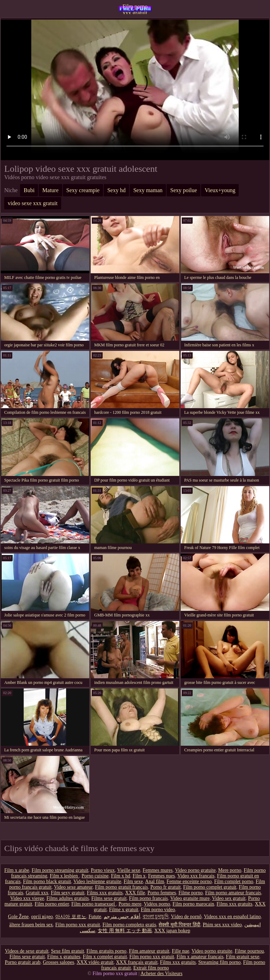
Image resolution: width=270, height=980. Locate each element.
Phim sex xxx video (222, 925)
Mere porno (230, 870)
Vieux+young (220, 190)
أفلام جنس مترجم (122, 917)
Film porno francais (148, 898)
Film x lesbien (64, 876)
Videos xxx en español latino (232, 917)
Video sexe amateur (73, 887)
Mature (50, 190)
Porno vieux (103, 870)
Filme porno (191, 893)
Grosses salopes (59, 962)
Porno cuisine (95, 876)
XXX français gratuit (137, 962)
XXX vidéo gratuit (95, 962)
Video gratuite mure (190, 898)
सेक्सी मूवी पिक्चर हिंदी (179, 925)
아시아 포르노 (71, 917)
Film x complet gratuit (105, 957)
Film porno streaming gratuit (60, 870)
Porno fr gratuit (166, 887)
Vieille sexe (129, 870)
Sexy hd (116, 190)
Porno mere (130, 904)
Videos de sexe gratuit (27, 951)
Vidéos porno (157, 904)
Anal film (155, 881)
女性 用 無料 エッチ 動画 (125, 931)
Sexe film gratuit (67, 951)
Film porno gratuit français (121, 887)
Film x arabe (17, 870)
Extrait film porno (151, 968)
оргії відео (42, 917)
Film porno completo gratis (130, 925)
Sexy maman (148, 190)
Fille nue (181, 951)
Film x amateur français (200, 957)
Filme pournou (249, 951)
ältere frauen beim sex (31, 925)
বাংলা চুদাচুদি (156, 917)
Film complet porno (234, 881)
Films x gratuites (64, 957)
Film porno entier (52, 904)
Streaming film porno (220, 962)
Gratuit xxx (37, 893)
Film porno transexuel (94, 904)
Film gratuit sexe (243, 957)
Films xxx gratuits (105, 893)
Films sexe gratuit (109, 898)
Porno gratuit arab (23, 962)
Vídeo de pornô (186, 917)
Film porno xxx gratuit (135, 9)
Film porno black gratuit (47, 881)
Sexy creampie (83, 190)
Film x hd (121, 876)
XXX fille (135, 893)
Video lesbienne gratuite (97, 881)
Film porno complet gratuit (210, 887)
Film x (139, 876)
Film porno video (158, 910)
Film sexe (133, 881)
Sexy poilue (184, 190)
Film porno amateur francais (233, 893)
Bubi (29, 190)
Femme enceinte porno (189, 881)
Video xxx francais (196, 876)
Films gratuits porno (107, 951)
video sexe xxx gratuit (33, 203)
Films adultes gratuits (68, 898)
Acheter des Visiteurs (161, 974)
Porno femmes (162, 893)
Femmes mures (158, 870)
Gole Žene (18, 917)
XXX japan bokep (172, 931)
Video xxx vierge (27, 898)
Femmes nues (162, 876)
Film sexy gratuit (67, 893)
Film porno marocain (193, 904)
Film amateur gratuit (149, 951)
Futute (95, 917)
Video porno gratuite (195, 870)
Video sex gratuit (229, 898)
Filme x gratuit (124, 910)
